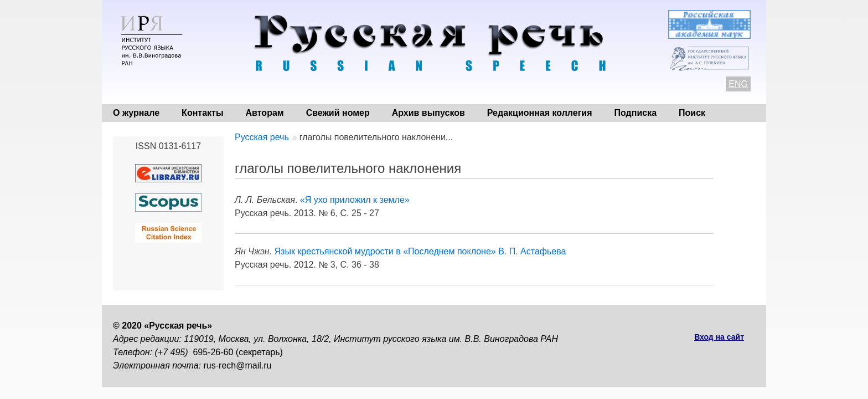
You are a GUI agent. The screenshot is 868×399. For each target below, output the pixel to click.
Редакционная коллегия (540, 113)
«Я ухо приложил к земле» (355, 200)
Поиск (692, 113)
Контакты (202, 113)
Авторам (265, 113)
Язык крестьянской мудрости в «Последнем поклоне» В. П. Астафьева (420, 251)
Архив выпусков (428, 113)
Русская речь (262, 137)
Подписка (636, 113)
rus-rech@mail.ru (238, 365)
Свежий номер (338, 113)
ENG (738, 84)
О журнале (136, 113)
